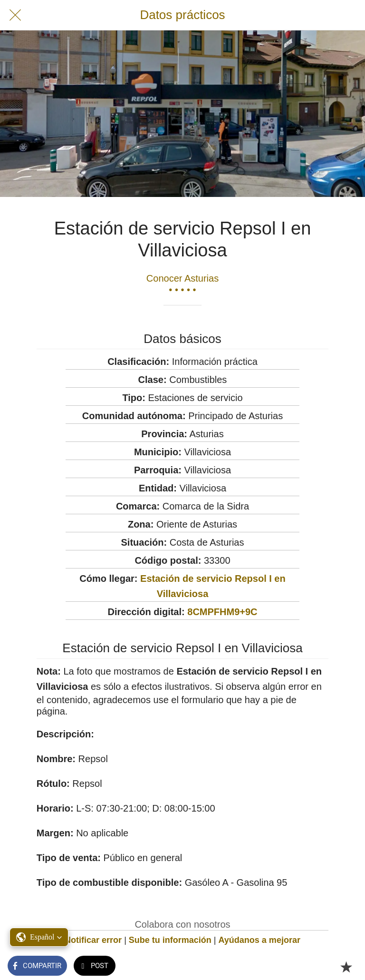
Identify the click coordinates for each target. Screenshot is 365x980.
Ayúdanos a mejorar (259, 940)
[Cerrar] (15, 15)
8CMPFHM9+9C (222, 612)
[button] (39, 937)
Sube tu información (170, 940)
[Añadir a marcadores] (346, 967)
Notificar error (93, 940)
